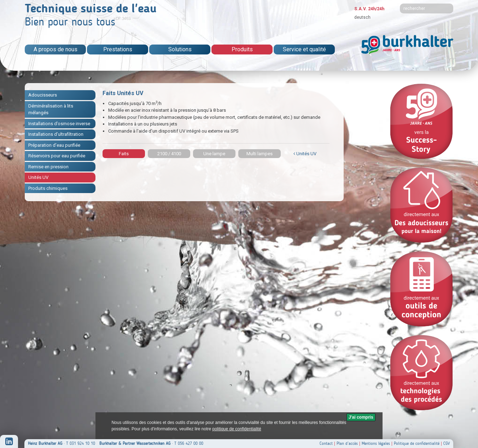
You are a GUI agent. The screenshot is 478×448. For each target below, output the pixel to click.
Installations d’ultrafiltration (56, 134)
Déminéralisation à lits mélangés (51, 109)
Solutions (180, 49)
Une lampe (214, 154)
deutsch (362, 17)
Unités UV (38, 177)
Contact (326, 443)
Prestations (118, 49)
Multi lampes (260, 154)
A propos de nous (56, 49)
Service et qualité (304, 49)
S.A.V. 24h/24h (369, 9)
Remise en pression (48, 167)
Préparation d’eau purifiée (54, 145)
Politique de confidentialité (417, 443)
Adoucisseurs (43, 95)
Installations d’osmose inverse (59, 124)
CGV (447, 443)
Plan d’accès (347, 443)
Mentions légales (376, 443)
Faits (124, 154)
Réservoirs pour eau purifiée (57, 156)
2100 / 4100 (169, 154)
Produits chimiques (48, 188)
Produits (242, 49)
